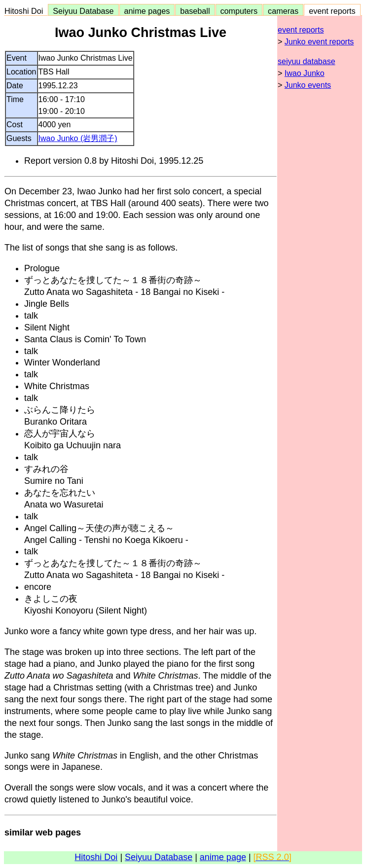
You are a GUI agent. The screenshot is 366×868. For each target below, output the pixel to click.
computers (239, 11)
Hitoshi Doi (26, 11)
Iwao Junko (305, 73)
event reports (332, 11)
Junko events (308, 85)
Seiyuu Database (83, 11)
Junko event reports (319, 42)
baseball (195, 11)
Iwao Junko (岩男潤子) (78, 138)
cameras (283, 11)
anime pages (147, 11)
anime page (223, 857)
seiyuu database (307, 61)
